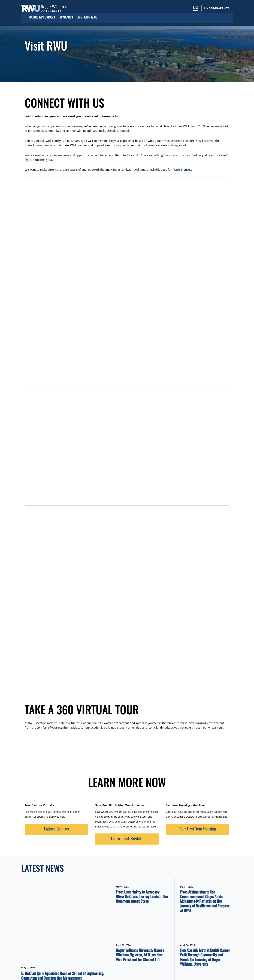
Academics (66, 17)
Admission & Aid (87, 17)
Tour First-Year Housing (197, 829)
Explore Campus (56, 829)
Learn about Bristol (126, 838)
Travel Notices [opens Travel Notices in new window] (182, 170)
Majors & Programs (42, 17)
